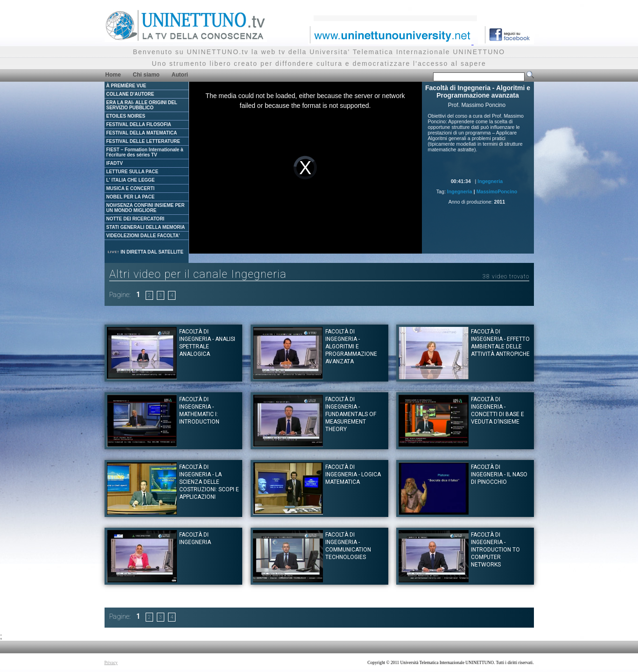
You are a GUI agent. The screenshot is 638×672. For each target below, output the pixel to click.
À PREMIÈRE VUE (126, 86)
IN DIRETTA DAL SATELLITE (145, 252)
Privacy (111, 663)
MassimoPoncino (497, 191)
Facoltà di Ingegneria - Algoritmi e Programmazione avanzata (351, 347)
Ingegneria (490, 181)
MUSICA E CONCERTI (131, 188)
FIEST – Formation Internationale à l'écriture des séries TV (145, 152)
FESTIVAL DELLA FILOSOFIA (139, 124)
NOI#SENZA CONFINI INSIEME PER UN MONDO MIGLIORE (146, 208)
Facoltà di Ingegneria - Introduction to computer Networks (495, 550)
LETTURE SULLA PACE (133, 172)
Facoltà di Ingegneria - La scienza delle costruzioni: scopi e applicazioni (209, 482)
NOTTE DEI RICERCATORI (136, 219)
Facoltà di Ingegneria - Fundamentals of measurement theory (351, 414)
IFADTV (115, 163)
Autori (180, 75)
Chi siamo (146, 75)
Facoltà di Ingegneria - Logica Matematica (353, 474)
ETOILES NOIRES (126, 116)
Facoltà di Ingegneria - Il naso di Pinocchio (499, 474)
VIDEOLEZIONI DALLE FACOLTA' (143, 236)
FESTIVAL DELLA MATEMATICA (142, 133)
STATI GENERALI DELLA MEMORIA (146, 227)
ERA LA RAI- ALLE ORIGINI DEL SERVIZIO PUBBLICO (142, 105)
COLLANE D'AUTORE (130, 94)
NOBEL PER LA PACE (131, 197)
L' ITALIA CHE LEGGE (131, 180)
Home (113, 75)
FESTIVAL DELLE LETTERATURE (143, 141)
